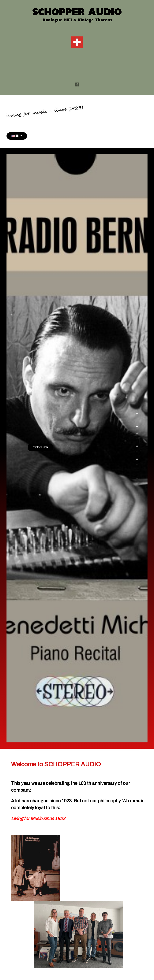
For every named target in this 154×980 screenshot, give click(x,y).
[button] (137, 415)
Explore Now (40, 447)
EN (16, 136)
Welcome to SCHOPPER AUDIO (56, 764)
